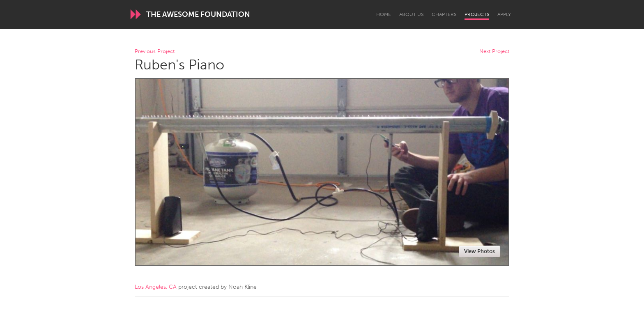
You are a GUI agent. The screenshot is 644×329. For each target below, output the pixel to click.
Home (384, 14)
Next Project (494, 52)
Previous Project (155, 52)
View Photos (480, 251)
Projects (477, 14)
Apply (504, 14)
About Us (411, 14)
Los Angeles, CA (156, 287)
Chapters (444, 14)
